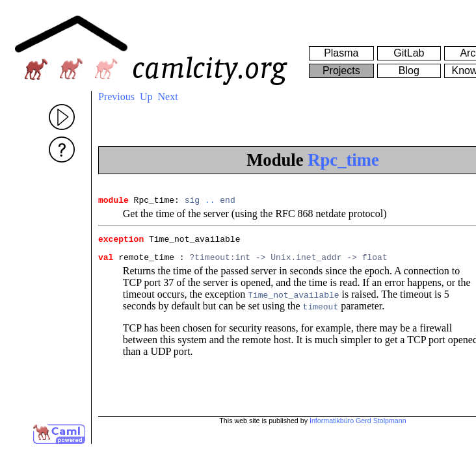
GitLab (409, 53)
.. (210, 201)
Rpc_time (343, 160)
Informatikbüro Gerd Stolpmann (358, 421)
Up (146, 97)
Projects (341, 71)
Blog (409, 71)
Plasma (341, 53)
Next (168, 97)
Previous (116, 97)
